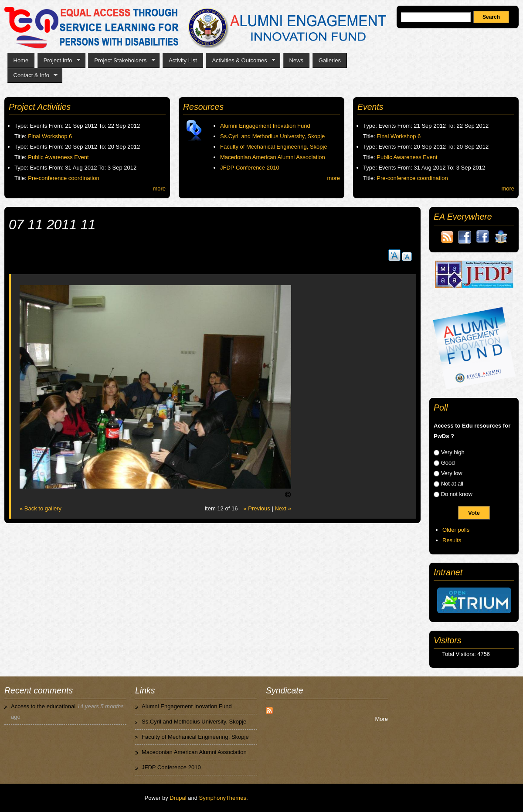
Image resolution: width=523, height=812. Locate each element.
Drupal (178, 798)
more (159, 189)
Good (448, 463)
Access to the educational (43, 706)
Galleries (330, 60)
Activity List (183, 60)
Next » (283, 508)
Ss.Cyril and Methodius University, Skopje (272, 136)
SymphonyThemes (223, 798)
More (381, 719)
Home (21, 60)
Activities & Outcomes (241, 61)
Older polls (456, 530)
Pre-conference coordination (63, 178)
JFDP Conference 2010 (250, 168)
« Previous (256, 508)
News (297, 60)
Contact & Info (33, 75)
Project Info (59, 61)
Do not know (457, 494)
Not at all (452, 484)
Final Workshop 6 (50, 136)
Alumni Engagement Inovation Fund (265, 126)
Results (452, 540)
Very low (452, 473)
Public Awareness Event (58, 157)
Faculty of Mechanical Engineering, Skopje (274, 147)
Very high (453, 452)
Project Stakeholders (121, 61)
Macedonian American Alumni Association (273, 157)
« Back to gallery (41, 508)
